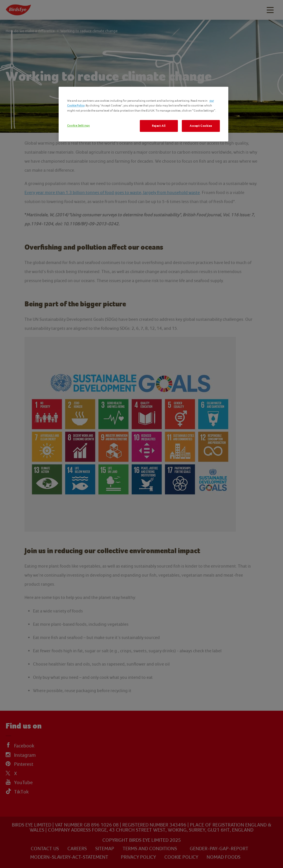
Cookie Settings (79, 126)
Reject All (159, 126)
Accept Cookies (201, 126)
